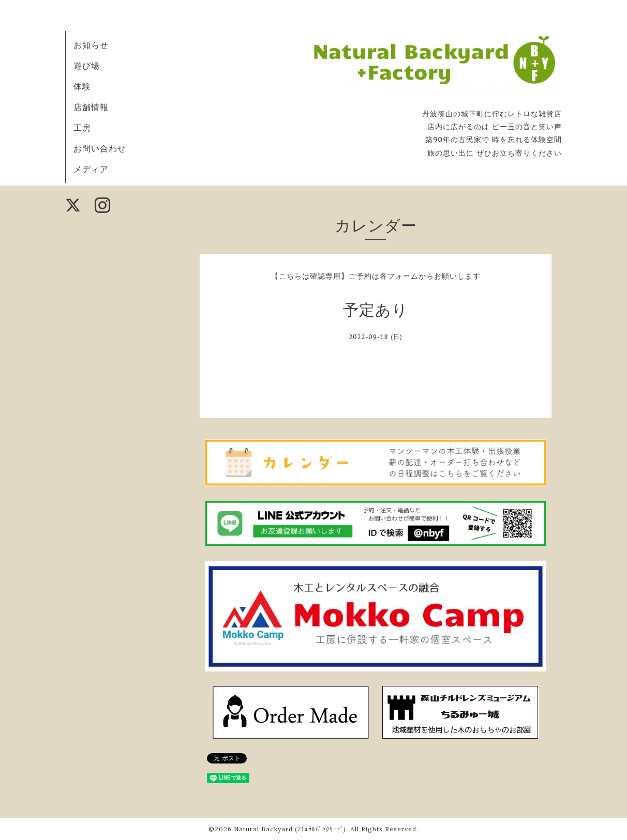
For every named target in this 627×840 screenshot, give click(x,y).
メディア (91, 169)
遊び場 (87, 66)
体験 (82, 86)
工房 (82, 128)
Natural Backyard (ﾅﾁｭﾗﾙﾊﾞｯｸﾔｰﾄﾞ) (290, 829)
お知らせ (91, 45)
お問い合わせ (100, 148)
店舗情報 (91, 107)
